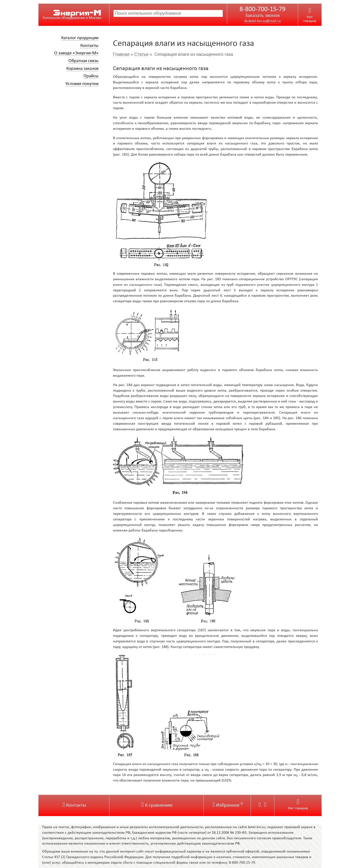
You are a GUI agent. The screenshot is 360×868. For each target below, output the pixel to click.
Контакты (89, 46)
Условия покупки (82, 84)
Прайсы (91, 76)
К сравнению (157, 805)
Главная (121, 54)
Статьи (141, 54)
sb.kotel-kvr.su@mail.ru (262, 21)
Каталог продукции (80, 38)
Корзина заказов (82, 69)
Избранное (228, 805)
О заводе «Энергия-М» (76, 53)
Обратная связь (83, 61)
